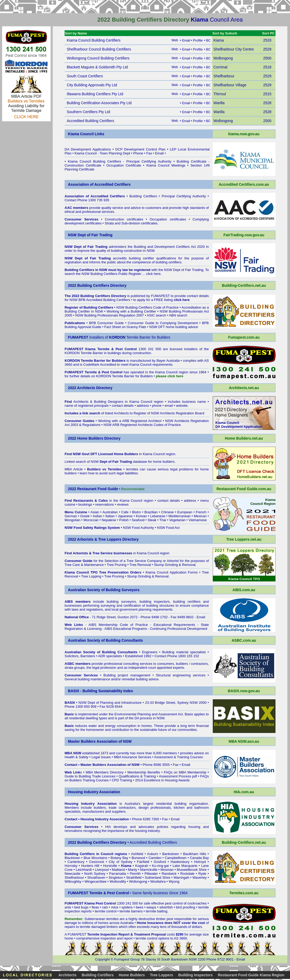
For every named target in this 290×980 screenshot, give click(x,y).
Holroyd (200, 862)
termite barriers (131, 911)
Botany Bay (120, 858)
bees (139, 907)
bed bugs (81, 907)
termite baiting (157, 911)
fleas (95, 907)
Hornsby (71, 866)
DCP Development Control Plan (140, 149)
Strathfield (134, 878)
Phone (138, 153)
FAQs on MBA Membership (185, 772)
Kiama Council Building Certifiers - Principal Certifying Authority (120, 161)
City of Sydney (120, 862)
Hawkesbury (180, 862)
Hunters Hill (90, 866)
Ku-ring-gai (160, 866)
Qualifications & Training (137, 776)
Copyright (103, 959)
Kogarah (142, 866)
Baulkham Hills (195, 854)
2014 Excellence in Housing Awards (162, 780)
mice (115, 907)
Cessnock (97, 862)
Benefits (154, 772)
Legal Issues (101, 757)
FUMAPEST (160, 296)
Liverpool (102, 870)
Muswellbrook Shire (192, 870)
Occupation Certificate (124, 165)
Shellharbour (74, 878)
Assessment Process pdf (178, 776)
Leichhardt (84, 870)
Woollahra (158, 881)
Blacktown (72, 858)
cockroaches (197, 903)
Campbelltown (176, 858)
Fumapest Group (127, 959)
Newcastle (72, 874)
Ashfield (137, 854)
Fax (149, 153)
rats (105, 907)
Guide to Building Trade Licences (90, 776)
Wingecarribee (95, 881)
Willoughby (73, 881)
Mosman (167, 870)
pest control (174, 903)
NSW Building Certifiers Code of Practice (147, 307)
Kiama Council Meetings (166, 165)
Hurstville (110, 866)
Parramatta (118, 874)
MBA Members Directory (105, 772)
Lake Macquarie (185, 866)
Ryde (202, 874)
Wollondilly (118, 881)
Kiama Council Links (86, 134)
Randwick (169, 874)
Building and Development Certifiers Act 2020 (170, 247)
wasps (151, 907)
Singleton (116, 878)
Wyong (174, 881)
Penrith (135, 874)
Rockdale (187, 874)
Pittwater (151, 874)
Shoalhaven (96, 878)
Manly (132, 870)
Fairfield (143, 862)
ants (68, 907)
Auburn (153, 854)
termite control (105, 911)
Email (159, 153)
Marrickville (149, 870)
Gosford (160, 862)
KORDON (103, 376)
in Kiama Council (139, 454)
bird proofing (186, 907)
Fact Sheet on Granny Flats (125, 327)
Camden (155, 858)
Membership (137, 772)
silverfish (166, 907)
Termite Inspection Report (108, 934)
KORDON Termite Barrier (84, 353)
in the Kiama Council (108, 501)
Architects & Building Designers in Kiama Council (113, 402)
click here (153, 274)
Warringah (181, 878)
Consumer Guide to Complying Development (163, 323)
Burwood (138, 858)
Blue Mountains (95, 858)
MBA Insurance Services (133, 757)
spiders (127, 907)
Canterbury (76, 862)
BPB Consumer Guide (107, 323)
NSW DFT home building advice (174, 327)
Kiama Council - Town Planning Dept (102, 153)
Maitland (118, 870)
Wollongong (138, 881)
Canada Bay (199, 858)
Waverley (200, 878)
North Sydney (95, 874)
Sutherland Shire (158, 878)
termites (112, 919)
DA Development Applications (88, 149)
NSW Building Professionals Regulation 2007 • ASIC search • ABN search (131, 315)
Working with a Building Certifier (131, 311)
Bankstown (171, 854)
